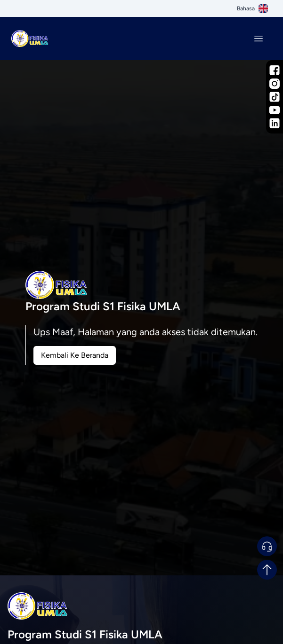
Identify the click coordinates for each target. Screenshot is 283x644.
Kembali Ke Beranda (75, 355)
